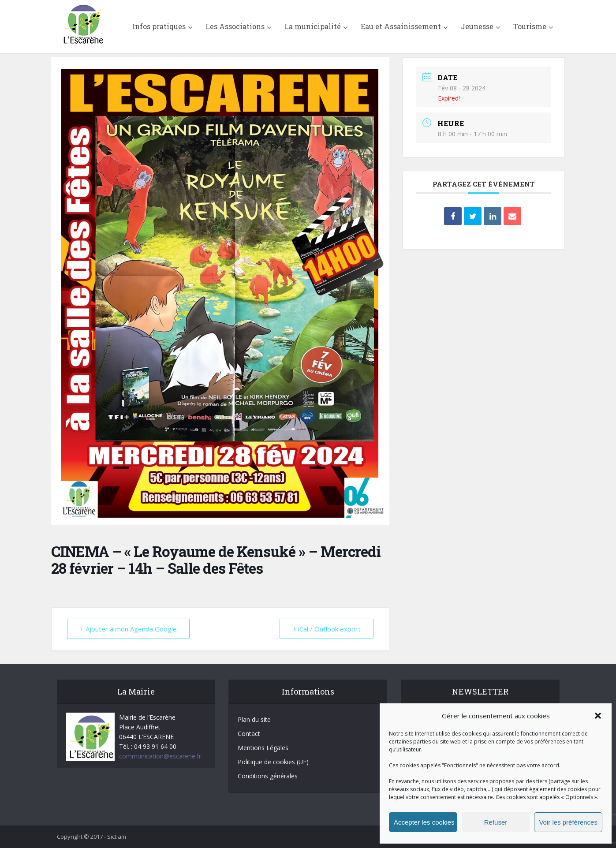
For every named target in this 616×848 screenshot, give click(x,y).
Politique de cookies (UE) (273, 762)
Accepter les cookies (424, 822)
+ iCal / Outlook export (327, 629)
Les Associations (235, 26)
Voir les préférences (568, 822)
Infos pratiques (159, 26)
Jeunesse (477, 26)
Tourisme (530, 26)
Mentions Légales (263, 748)
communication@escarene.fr (160, 756)
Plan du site (254, 719)
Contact (249, 734)
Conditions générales (268, 776)
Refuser (496, 822)
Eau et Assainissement (401, 26)
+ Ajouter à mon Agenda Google (128, 629)
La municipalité (313, 26)
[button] (598, 716)
